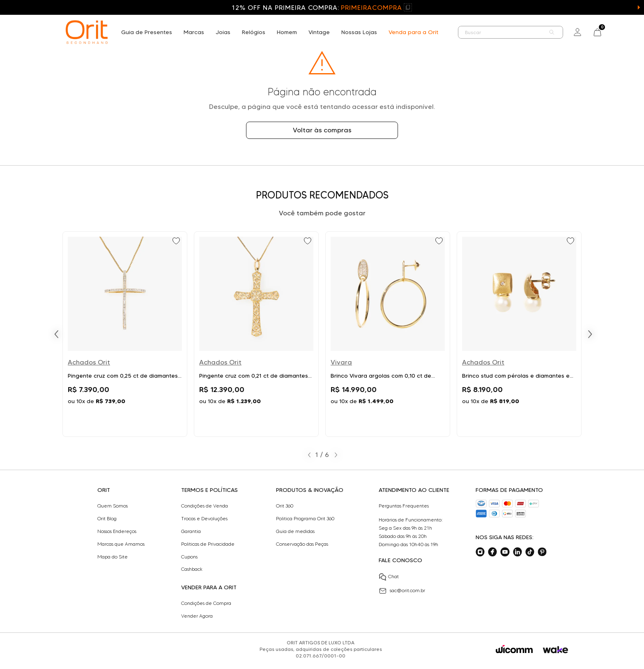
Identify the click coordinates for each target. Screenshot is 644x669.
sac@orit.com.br (402, 591)
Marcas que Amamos (121, 544)
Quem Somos (113, 506)
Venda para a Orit (413, 32)
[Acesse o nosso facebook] (492, 552)
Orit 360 (285, 506)
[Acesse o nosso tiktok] (530, 552)
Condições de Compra (206, 603)
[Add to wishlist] (177, 242)
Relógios (254, 32)
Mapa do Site (113, 557)
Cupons (189, 557)
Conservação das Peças (302, 544)
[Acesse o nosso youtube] (505, 552)
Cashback (192, 569)
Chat (389, 577)
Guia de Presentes (147, 32)
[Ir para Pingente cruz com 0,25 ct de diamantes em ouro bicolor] (125, 334)
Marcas (194, 32)
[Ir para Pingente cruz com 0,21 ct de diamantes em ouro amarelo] (256, 334)
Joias (223, 32)
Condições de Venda (205, 506)
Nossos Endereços (117, 531)
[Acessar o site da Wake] (555, 650)
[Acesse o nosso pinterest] (542, 552)
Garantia (191, 531)
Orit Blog (107, 519)
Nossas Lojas (359, 32)
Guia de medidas (295, 531)
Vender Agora (197, 616)
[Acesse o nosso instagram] (480, 552)
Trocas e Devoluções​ (204, 519)
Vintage (319, 32)
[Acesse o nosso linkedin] (517, 552)
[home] (87, 32)
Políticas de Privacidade (208, 544)
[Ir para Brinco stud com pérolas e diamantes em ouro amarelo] (519, 334)
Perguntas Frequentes (404, 506)
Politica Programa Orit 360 (305, 519)
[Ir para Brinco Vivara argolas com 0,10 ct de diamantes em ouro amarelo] (388, 334)
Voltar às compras (322, 130)
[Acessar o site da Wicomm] (514, 649)
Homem (287, 32)
